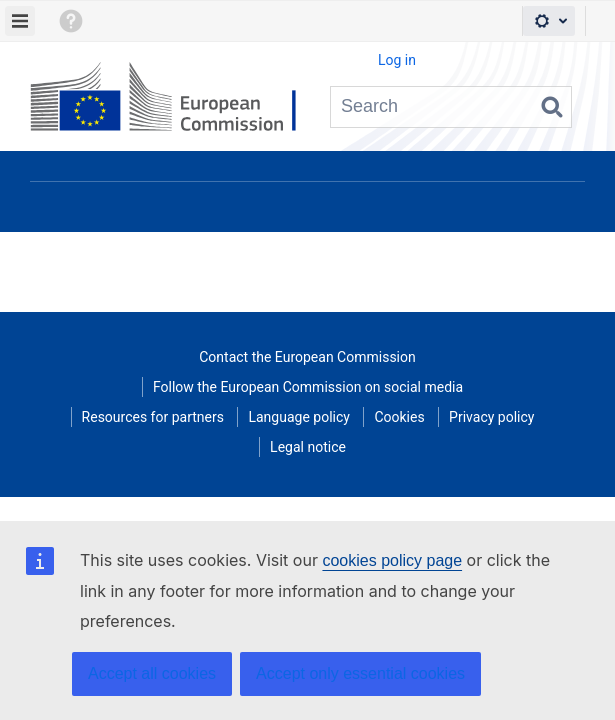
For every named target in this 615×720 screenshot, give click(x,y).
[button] (70, 21)
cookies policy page (392, 560)
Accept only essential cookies (360, 673)
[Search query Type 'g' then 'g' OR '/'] (451, 107)
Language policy (298, 417)
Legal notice (308, 447)
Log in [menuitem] (397, 60)
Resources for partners (153, 417)
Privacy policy (491, 417)
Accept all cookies (152, 673)
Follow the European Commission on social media (308, 387)
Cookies (399, 417)
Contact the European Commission (307, 357)
